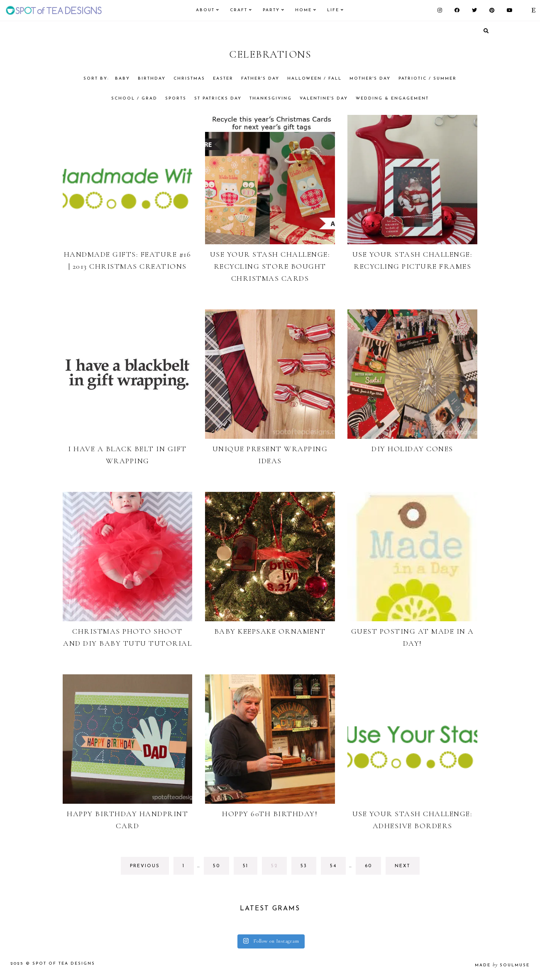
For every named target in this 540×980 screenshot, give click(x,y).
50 (220, 868)
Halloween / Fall (314, 79)
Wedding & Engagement (392, 98)
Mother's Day (370, 79)
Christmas (189, 79)
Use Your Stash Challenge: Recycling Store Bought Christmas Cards (270, 266)
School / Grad (134, 98)
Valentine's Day (324, 98)
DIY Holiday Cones (412, 449)
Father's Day (260, 79)
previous (145, 866)
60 (372, 868)
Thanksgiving (271, 98)
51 (250, 868)
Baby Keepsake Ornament (270, 631)
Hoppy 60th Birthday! (270, 814)
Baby (122, 79)
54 (337, 868)
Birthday (152, 79)
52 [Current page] (278, 868)
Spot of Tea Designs (64, 964)
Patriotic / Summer (428, 79)
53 (308, 868)
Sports (176, 98)
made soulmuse (502, 965)
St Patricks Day (218, 98)
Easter (223, 79)
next (403, 866)
